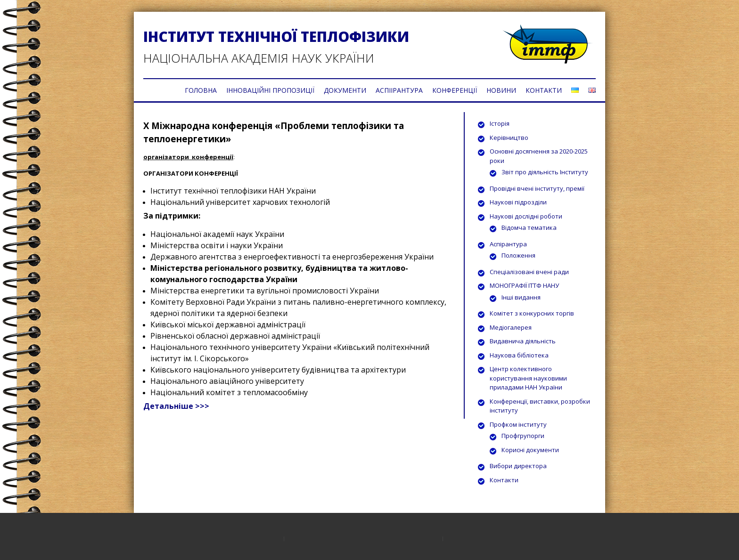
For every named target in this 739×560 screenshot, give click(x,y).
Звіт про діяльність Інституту (545, 172)
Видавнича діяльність (523, 341)
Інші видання (521, 297)
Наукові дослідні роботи (526, 216)
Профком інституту (518, 424)
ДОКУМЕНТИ (345, 90)
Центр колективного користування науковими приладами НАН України (528, 378)
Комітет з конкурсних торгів (532, 313)
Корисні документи (530, 450)
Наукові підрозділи (518, 202)
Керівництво (509, 138)
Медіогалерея (511, 327)
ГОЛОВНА (201, 90)
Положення (518, 255)
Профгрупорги (523, 436)
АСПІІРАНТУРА (399, 90)
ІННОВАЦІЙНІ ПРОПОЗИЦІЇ (270, 90)
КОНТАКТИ (544, 90)
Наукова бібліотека (519, 355)
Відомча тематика (529, 227)
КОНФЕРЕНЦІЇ (455, 90)
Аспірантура (508, 244)
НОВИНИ (501, 90)
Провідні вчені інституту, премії (537, 188)
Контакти (504, 480)
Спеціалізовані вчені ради (529, 272)
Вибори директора (518, 466)
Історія (500, 123)
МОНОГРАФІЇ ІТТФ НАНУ (524, 285)
